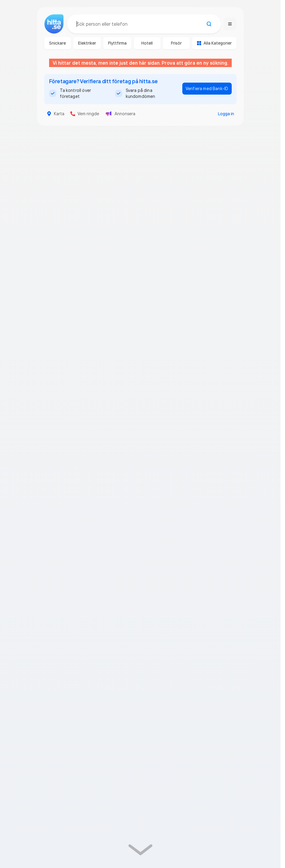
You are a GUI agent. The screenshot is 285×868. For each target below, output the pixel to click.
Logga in (226, 114)
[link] (140, 851)
